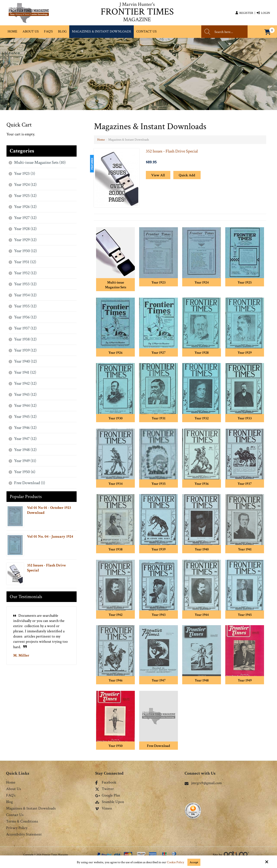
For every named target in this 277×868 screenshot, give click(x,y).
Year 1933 (245, 418)
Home (101, 140)
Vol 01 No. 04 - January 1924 (50, 536)
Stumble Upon (110, 802)
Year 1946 (116, 680)
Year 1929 (245, 353)
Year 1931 (159, 418)
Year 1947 (159, 680)
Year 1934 (115, 484)
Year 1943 (159, 615)
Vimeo (104, 809)
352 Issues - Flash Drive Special (172, 151)
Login (263, 13)
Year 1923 (159, 282)
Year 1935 (159, 484)
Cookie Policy (175, 862)
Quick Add (187, 175)
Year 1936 (202, 484)
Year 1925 (245, 282)
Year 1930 (115, 418)
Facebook (106, 783)
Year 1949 (245, 680)
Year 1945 (245, 615)
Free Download (159, 746)
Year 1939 (159, 549)
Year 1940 (202, 549)
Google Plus (108, 796)
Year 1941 (245, 549)
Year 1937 (245, 484)
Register (244, 13)
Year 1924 (202, 282)
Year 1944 (202, 615)
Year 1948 (202, 680)
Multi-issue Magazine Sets (116, 285)
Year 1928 (202, 353)
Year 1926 (115, 353)
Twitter (105, 789)
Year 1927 (159, 353)
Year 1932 (202, 418)
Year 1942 (116, 615)
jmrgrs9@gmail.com (203, 783)
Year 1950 (115, 746)
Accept (194, 862)
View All (158, 175)
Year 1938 (115, 549)
